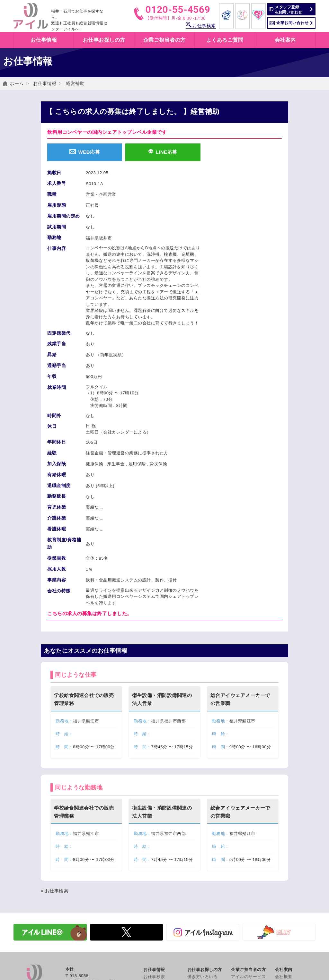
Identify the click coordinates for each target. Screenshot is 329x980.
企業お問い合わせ (292, 23)
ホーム (17, 83)
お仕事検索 (201, 26)
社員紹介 (284, 886)
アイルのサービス (248, 851)
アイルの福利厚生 (205, 879)
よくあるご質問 (225, 40)
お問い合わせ (288, 911)
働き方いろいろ (203, 851)
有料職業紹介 (244, 872)
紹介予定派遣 (244, 865)
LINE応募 (163, 152)
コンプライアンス (292, 967)
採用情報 (284, 893)
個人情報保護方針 (292, 918)
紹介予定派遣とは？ (207, 865)
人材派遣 (240, 858)
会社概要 (284, 851)
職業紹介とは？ (203, 872)
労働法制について (248, 879)
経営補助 (75, 83)
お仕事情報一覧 (159, 858)
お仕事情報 (45, 83)
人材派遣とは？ (203, 858)
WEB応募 (85, 152)
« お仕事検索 (54, 765)
